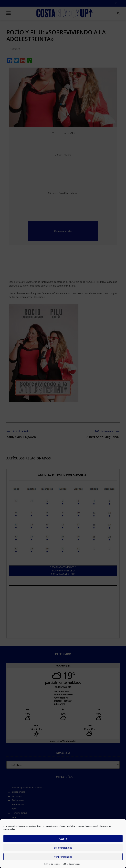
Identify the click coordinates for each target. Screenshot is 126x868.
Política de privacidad (71, 864)
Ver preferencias (63, 857)
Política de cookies (52, 864)
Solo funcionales (63, 848)
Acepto (63, 839)
